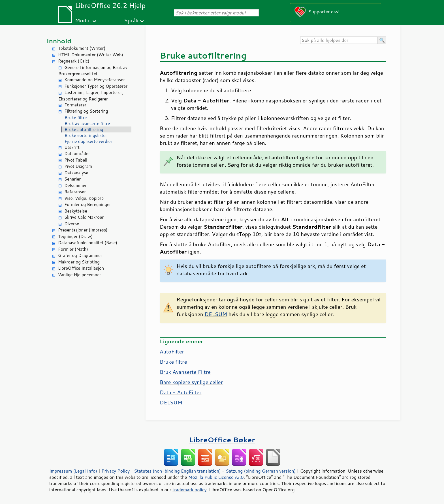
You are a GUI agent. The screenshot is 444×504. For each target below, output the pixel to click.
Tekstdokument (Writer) (82, 48)
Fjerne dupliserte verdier (88, 141)
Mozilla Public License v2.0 (216, 477)
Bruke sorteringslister (86, 135)
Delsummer (75, 185)
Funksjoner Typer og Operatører (96, 86)
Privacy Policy (116, 471)
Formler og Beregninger (88, 204)
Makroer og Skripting (79, 262)
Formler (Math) (73, 249)
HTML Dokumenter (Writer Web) (91, 55)
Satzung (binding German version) (261, 471)
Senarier (72, 179)
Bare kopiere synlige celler (191, 382)
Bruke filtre (76, 118)
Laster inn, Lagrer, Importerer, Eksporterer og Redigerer (91, 96)
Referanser (75, 192)
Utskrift (72, 147)
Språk (131, 20)
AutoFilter (172, 351)
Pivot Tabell (76, 160)
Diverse (72, 224)
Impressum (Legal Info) (73, 471)
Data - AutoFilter (181, 392)
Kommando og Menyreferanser (95, 80)
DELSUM (216, 314)
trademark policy (189, 490)
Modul (83, 20)
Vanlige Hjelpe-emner (80, 275)
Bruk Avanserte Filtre (185, 372)
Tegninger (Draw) (75, 236)
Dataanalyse (76, 173)
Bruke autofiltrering (84, 129)
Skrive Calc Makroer (84, 217)
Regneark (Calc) (74, 61)
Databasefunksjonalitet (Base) (88, 243)
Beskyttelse (76, 211)
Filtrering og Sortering (86, 111)
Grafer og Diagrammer (80, 255)
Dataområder (77, 154)
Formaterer (75, 105)
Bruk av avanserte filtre (87, 124)
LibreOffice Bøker (222, 440)
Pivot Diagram (78, 166)
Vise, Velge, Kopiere (84, 198)
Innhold (59, 41)
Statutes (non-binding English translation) (177, 471)
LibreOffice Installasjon (81, 268)
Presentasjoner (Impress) (83, 230)
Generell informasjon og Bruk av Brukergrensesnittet (93, 71)
